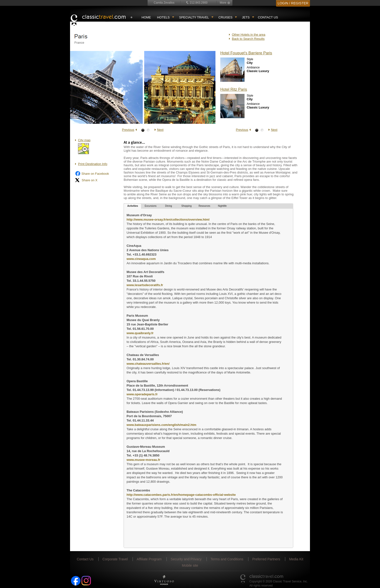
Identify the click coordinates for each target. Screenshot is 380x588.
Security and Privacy (186, 559)
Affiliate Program (149, 559)
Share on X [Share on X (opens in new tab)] (86, 180)
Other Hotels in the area (249, 35)
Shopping (186, 206)
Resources (204, 206)
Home (146, 17)
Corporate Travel (115, 559)
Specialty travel (194, 17)
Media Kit (296, 559)
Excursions (151, 206)
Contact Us (268, 17)
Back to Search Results (248, 39)
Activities (133, 206)
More (223, 3)
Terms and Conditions (227, 559)
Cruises (225, 17)
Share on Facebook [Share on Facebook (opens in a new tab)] (92, 174)
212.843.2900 (199, 3)
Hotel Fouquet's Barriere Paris (246, 53)
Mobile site (190, 565)
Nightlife (222, 206)
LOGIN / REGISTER (293, 3)
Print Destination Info (93, 164)
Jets (246, 17)
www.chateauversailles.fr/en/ (148, 364)
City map (84, 140)
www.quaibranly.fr (140, 333)
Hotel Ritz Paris (234, 89)
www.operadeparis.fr (142, 394)
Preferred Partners (266, 559)
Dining (168, 206)
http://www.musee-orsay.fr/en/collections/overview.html (168, 219)
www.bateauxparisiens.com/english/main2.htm (161, 425)
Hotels (163, 17)
